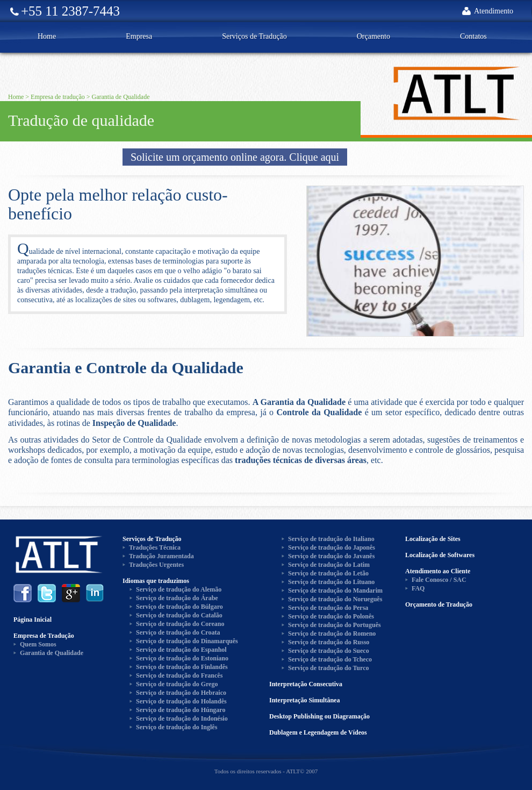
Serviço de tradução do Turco (328, 668)
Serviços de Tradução (254, 36)
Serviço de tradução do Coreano (180, 624)
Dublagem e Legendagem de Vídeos (318, 732)
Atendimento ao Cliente (438, 571)
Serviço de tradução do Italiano (331, 539)
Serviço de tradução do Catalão (179, 615)
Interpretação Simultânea (304, 700)
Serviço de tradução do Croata (178, 632)
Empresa (139, 36)
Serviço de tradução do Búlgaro (179, 607)
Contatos (473, 36)
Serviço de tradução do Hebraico (181, 693)
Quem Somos (38, 644)
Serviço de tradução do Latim (329, 565)
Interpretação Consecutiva (306, 684)
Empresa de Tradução (44, 636)
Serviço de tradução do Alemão (179, 589)
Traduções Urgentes (156, 565)
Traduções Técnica (155, 547)
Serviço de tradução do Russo (329, 642)
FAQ (418, 588)
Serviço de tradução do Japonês (332, 547)
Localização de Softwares (440, 555)
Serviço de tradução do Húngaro (181, 710)
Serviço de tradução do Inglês (177, 727)
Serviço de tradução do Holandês (181, 701)
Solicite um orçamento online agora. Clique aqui (235, 157)
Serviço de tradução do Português (335, 625)
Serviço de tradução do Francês (179, 675)
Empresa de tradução (58, 97)
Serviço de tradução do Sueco (329, 651)
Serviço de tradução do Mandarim (335, 590)
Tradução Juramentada (161, 556)
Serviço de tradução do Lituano (331, 582)
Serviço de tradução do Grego (177, 684)
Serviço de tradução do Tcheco (330, 659)
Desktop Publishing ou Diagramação (319, 716)
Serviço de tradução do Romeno (332, 634)
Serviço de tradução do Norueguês (335, 599)
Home (47, 36)
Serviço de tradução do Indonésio (182, 718)
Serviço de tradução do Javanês (331, 556)
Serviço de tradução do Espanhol (181, 650)
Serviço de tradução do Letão (328, 573)
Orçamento (373, 36)
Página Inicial (33, 620)
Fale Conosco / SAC (439, 580)
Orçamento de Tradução (439, 604)
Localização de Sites (433, 539)
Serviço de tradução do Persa (328, 608)
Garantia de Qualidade (121, 97)
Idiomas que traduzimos (156, 581)
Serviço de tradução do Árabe (177, 598)
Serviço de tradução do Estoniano (182, 658)
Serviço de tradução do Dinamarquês (187, 641)
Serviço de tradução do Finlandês (182, 667)
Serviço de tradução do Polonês (331, 616)
